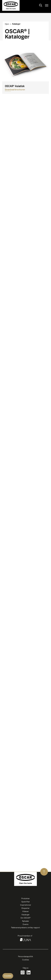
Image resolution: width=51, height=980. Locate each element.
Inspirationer (26, 905)
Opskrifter (26, 902)
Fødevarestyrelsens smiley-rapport (26, 927)
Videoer (26, 911)
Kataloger (26, 915)
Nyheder (26, 921)
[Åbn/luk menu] (47, 5)
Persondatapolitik (26, 956)
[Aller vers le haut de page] (44, 872)
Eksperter (26, 908)
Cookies (26, 960)
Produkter (26, 898)
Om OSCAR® (26, 918)
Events (26, 924)
